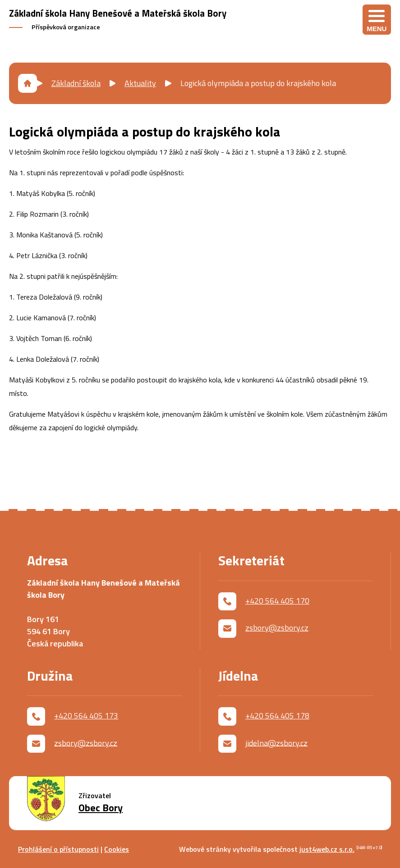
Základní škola (76, 83)
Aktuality (140, 83)
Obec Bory (101, 808)
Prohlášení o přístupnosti (58, 849)
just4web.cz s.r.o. (327, 849)
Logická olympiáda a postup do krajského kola (258, 83)
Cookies (117, 849)
